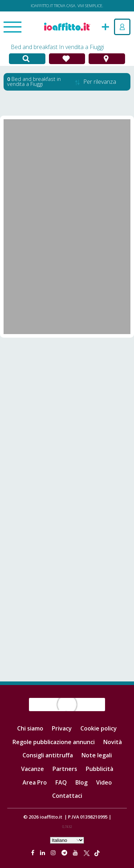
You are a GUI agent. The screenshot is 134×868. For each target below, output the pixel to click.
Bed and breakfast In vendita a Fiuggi (57, 47)
